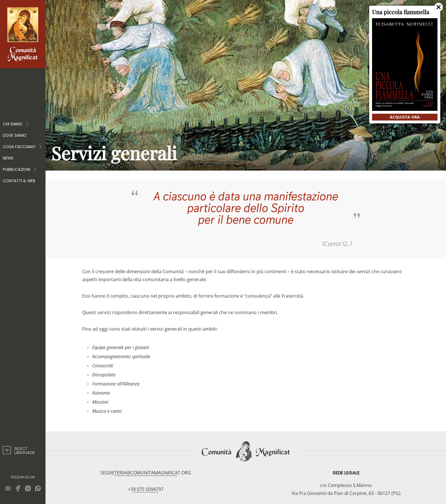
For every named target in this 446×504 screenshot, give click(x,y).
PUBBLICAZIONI (20, 170)
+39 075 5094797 (146, 489)
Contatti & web (19, 181)
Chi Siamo (16, 124)
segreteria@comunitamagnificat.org (146, 473)
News (8, 158)
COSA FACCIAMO (23, 147)
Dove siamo (15, 135)
